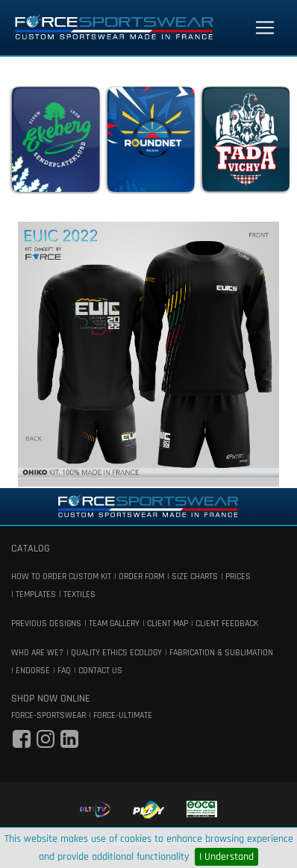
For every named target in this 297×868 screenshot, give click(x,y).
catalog (31, 549)
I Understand (226, 857)
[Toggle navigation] (265, 28)
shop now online (51, 699)
